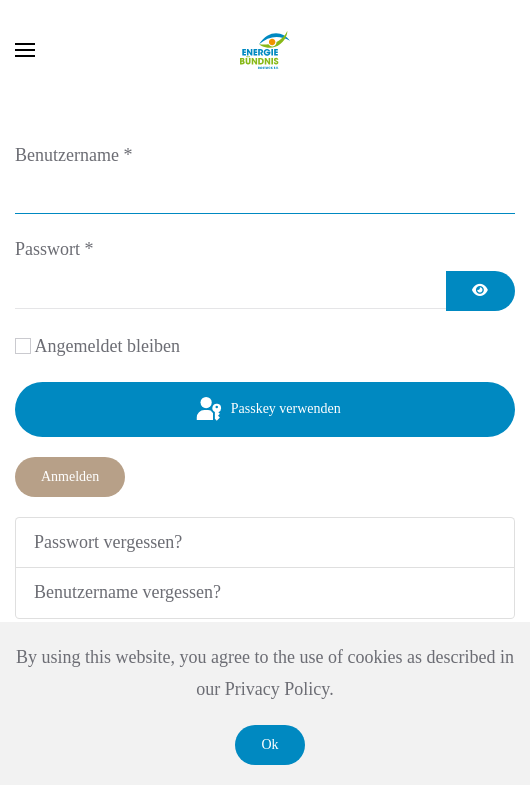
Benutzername (73, 155)
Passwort (54, 249)
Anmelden (70, 476)
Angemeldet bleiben (107, 346)
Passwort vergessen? (108, 542)
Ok (269, 744)
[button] (25, 50)
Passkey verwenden (267, 410)
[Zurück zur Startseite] (265, 50)
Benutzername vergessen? (127, 592)
